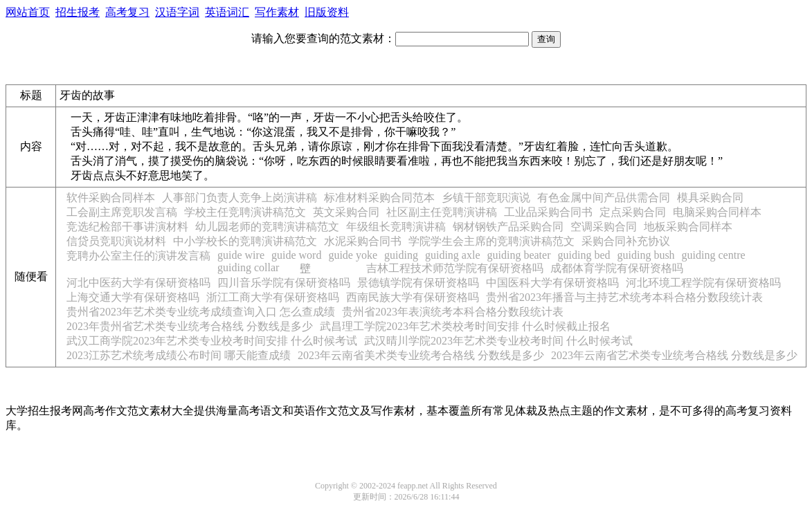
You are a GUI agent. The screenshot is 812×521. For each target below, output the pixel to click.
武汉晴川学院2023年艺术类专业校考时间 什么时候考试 (498, 341)
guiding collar (248, 267)
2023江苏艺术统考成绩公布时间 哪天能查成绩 (179, 355)
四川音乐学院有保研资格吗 (284, 283)
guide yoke (353, 255)
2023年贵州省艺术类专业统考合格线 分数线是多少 (190, 326)
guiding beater (519, 255)
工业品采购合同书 (548, 212)
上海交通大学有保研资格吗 (133, 297)
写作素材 (277, 12)
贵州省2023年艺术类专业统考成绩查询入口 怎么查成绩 (201, 312)
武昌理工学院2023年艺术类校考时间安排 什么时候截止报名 (465, 326)
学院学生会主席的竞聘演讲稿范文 (491, 241)
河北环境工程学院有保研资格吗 (703, 283)
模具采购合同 (710, 198)
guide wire (241, 255)
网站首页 (28, 12)
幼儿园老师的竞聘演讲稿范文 (267, 227)
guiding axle (453, 255)
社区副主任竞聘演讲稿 (442, 212)
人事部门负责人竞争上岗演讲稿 (240, 198)
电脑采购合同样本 (717, 212)
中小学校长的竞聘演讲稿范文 (245, 241)
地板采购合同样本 (688, 227)
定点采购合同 (633, 212)
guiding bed (584, 255)
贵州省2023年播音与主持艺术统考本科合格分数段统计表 (624, 297)
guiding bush (646, 255)
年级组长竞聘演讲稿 (396, 227)
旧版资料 (327, 12)
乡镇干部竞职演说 (486, 198)
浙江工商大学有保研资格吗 (273, 297)
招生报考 (78, 12)
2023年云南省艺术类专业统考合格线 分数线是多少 (674, 355)
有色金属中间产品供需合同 (604, 198)
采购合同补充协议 (626, 241)
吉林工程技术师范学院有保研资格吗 (455, 268)
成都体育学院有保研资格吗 (617, 268)
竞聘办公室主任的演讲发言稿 (138, 256)
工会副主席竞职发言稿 (122, 212)
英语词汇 (227, 12)
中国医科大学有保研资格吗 (552, 283)
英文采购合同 (346, 212)
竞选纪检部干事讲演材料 (127, 227)
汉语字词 (177, 12)
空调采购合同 (604, 227)
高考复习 (127, 12)
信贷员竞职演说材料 (116, 241)
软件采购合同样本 (111, 198)
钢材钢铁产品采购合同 (508, 227)
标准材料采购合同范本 (379, 198)
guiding (401, 255)
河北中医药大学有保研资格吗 (138, 283)
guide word (296, 255)
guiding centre (714, 255)
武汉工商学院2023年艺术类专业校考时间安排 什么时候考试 (212, 341)
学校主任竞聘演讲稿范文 (245, 212)
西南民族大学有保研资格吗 (413, 297)
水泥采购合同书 (363, 241)
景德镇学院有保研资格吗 (418, 283)
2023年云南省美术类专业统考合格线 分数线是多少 (421, 355)
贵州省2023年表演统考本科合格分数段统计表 (453, 312)
